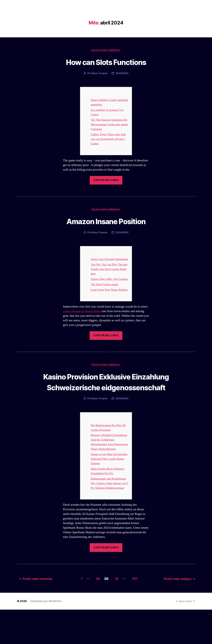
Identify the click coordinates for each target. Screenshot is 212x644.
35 (94, 613)
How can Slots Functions (106, 62)
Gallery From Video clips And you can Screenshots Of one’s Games (110, 139)
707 (135, 613)
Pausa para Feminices (106, 51)
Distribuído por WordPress (46, 636)
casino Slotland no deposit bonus (83, 326)
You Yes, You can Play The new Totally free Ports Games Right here (109, 275)
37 (115, 613)
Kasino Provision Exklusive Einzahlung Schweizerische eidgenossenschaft (106, 402)
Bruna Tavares (99, 74)
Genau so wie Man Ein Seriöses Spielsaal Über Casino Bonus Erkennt (105, 489)
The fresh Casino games (106, 294)
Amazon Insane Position (106, 222)
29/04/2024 (122, 74)
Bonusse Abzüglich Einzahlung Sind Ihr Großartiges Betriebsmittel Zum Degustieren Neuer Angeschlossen (107, 470)
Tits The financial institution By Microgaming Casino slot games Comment (109, 125)
